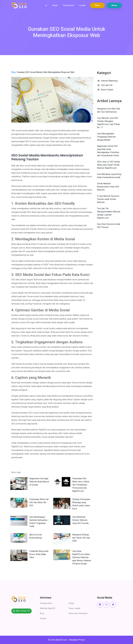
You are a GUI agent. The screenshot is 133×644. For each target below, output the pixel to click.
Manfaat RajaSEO (48, 608)
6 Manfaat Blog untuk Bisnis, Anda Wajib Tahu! (39, 554)
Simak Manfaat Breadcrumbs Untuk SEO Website (108, 187)
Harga (55, 5)
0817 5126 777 (23, 611)
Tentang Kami (68, 5)
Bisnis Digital (107, 90)
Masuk (114, 5)
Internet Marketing (109, 81)
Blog (13, 72)
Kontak (82, 5)
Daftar (97, 5)
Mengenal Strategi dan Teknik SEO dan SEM (81, 538)
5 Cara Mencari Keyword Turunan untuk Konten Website (108, 199)
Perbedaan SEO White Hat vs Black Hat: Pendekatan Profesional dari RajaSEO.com (81, 485)
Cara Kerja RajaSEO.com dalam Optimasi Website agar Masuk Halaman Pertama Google (82, 557)
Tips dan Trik (107, 85)
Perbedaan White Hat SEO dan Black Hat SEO (39, 502)
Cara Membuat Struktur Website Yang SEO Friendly (80, 520)
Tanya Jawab (74, 608)
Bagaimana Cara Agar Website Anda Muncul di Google (39, 482)
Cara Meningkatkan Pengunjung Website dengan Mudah (106, 137)
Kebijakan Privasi (77, 640)
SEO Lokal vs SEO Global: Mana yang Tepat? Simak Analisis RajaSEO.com (109, 165)
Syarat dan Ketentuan (78, 613)
